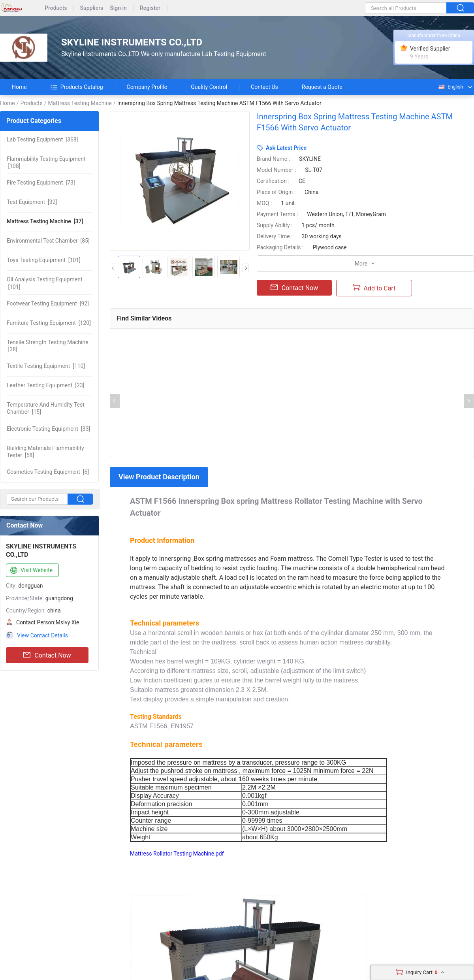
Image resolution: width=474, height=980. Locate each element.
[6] (48, 472)
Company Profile (147, 87)
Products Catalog (77, 87)
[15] (46, 408)
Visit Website (31, 571)
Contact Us (264, 87)
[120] (49, 323)
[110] (46, 366)
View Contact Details (42, 635)
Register (150, 8)
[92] (48, 303)
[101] (44, 260)
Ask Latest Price (286, 148)
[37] (45, 221)
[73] (41, 183)
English (450, 87)
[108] (46, 162)
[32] (32, 202)
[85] (48, 241)
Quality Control (209, 87)
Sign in (118, 8)
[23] (46, 385)
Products (56, 8)
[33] (48, 429)
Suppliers (92, 8)
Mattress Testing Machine (80, 103)
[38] (48, 346)
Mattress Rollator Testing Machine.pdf (177, 854)
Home (19, 87)
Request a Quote (322, 87)
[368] (42, 139)
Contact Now (47, 655)
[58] (45, 452)
